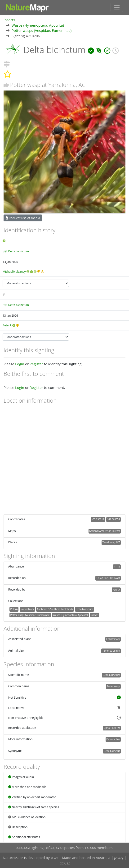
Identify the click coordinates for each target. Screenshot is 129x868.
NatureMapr (27, 609)
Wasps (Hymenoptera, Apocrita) (38, 25)
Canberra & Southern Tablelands (55, 609)
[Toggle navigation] (117, 7)
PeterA (7, 325)
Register (36, 364)
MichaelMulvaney (14, 272)
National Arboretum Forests (105, 531)
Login (20, 364)
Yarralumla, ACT (111, 542)
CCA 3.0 (65, 863)
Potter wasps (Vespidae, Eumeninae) (42, 30)
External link (113, 739)
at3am (54, 858)
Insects (9, 20)
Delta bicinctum (18, 251)
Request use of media (23, 218)
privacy (119, 858)
